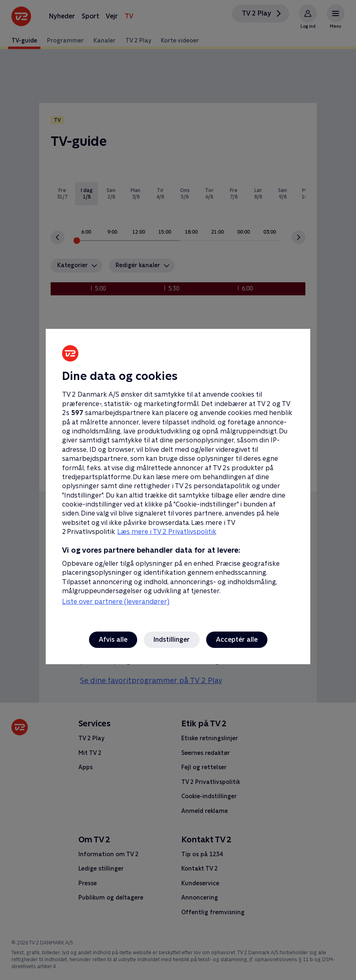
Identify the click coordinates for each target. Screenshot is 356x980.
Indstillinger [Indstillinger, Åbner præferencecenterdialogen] (172, 640)
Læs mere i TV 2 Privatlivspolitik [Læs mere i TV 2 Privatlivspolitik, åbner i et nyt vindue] (167, 532)
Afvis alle (113, 640)
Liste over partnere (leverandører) (116, 602)
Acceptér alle (237, 640)
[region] (178, 490)
